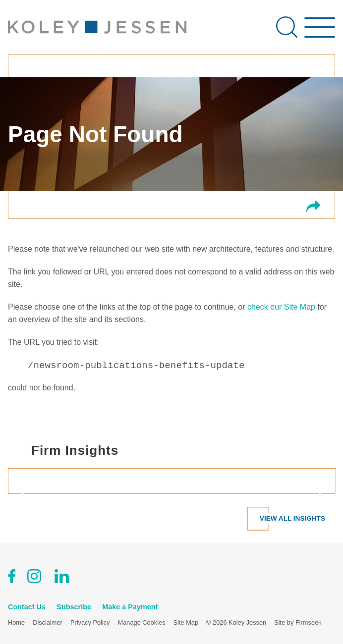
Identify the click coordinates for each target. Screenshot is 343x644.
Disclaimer (48, 622)
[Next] (316, 493)
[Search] (287, 27)
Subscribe (74, 607)
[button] (313, 207)
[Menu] (320, 32)
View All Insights (292, 518)
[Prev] (27, 493)
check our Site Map (281, 307)
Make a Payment (130, 607)
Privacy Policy (90, 622)
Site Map (186, 622)
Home (16, 622)
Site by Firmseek (298, 622)
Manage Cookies (142, 622)
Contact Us (27, 607)
